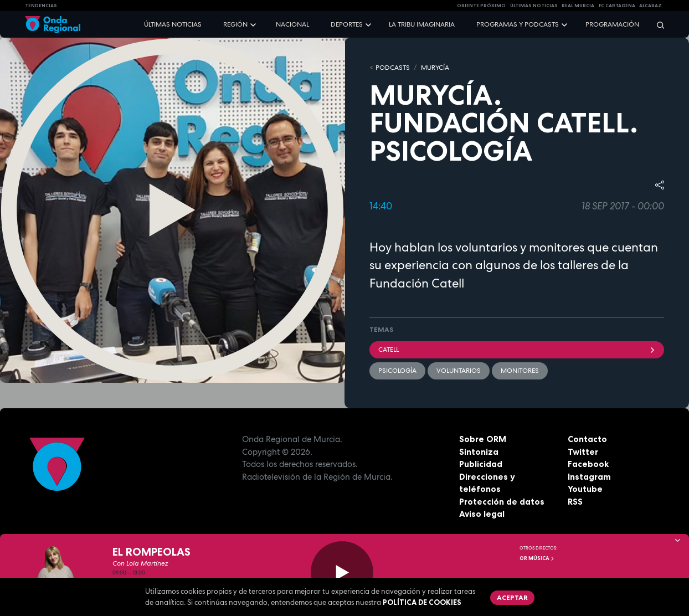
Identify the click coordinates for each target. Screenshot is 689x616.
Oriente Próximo (481, 6)
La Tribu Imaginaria (422, 24)
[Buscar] (657, 25)
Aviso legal (482, 514)
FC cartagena (617, 6)
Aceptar (512, 597)
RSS (575, 502)
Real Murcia (578, 6)
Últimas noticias (173, 24)
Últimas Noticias (534, 6)
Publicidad (481, 464)
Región (235, 24)
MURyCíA (435, 68)
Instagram (589, 477)
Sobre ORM (483, 439)
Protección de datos (502, 502)
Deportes (347, 24)
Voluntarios (459, 371)
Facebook (588, 464)
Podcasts (393, 68)
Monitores (520, 371)
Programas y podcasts (518, 24)
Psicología (397, 371)
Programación (612, 24)
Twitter (583, 452)
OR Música (537, 558)
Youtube (585, 489)
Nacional (292, 24)
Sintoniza (479, 452)
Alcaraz (651, 6)
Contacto (587, 439)
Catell (517, 350)
